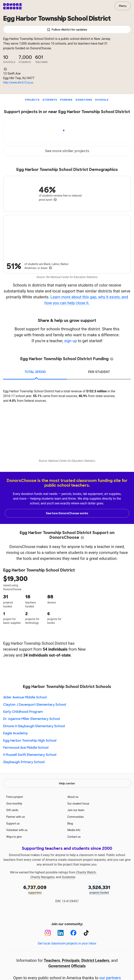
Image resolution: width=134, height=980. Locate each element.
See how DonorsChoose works (67, 513)
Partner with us (16, 817)
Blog (70, 824)
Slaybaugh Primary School (24, 762)
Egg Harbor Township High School (30, 741)
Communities (76, 817)
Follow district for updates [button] (67, 30)
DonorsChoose (13, 6)
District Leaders (95, 960)
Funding (66, 100)
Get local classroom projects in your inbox (67, 943)
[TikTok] (86, 933)
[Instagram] (48, 933)
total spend (35, 372)
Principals (71, 960)
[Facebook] (73, 933)
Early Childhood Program (23, 712)
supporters (35, 889)
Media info (74, 830)
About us (73, 797)
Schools (102, 100)
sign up (70, 341)
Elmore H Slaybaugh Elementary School (34, 726)
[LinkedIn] (61, 933)
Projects (32, 100)
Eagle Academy (15, 733)
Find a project (15, 797)
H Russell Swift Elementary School (30, 755)
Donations (84, 100)
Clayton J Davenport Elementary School (35, 705)
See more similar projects (67, 151)
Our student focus (78, 804)
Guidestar (69, 877)
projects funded (99, 889)
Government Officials (67, 966)
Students (50, 100)
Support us (13, 824)
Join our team (76, 810)
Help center (67, 783)
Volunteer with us (17, 830)
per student (99, 372)
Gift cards (12, 810)
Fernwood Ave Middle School (26, 748)
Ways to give (14, 837)
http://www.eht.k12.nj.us (18, 82)
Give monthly (14, 804)
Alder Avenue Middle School (25, 697)
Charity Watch (86, 872)
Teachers (52, 960)
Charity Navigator (42, 877)
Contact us (74, 837)
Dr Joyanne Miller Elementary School (32, 719)
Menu (123, 6)
